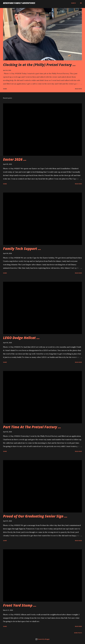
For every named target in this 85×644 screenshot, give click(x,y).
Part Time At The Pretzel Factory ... (32, 427)
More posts (78, 633)
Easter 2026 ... (15, 159)
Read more (78, 89)
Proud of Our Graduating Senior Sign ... (35, 516)
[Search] (73, 3)
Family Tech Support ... (22, 249)
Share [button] (5, 89)
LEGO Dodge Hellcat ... (21, 338)
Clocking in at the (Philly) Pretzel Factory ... (39, 65)
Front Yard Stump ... (20, 605)
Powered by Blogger (42, 639)
